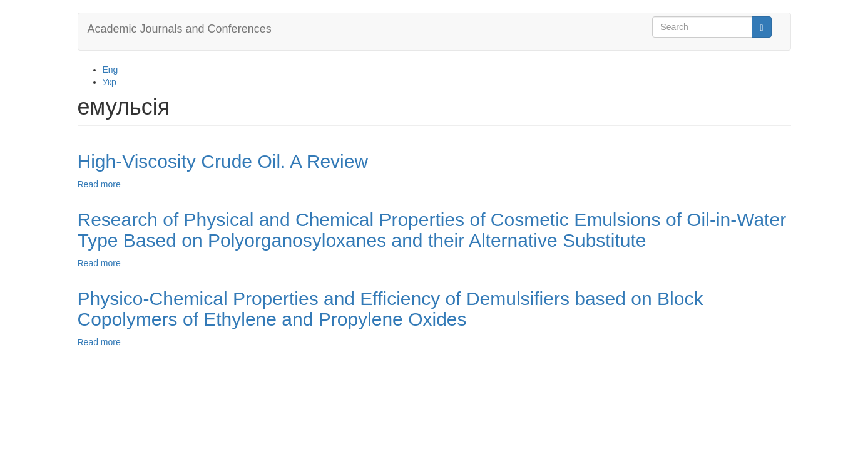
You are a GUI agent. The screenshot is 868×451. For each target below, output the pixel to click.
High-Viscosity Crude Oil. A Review (223, 161)
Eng (110, 70)
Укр (110, 82)
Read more (99, 184)
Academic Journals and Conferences (180, 29)
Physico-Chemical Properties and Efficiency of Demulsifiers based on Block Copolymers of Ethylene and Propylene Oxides (391, 309)
